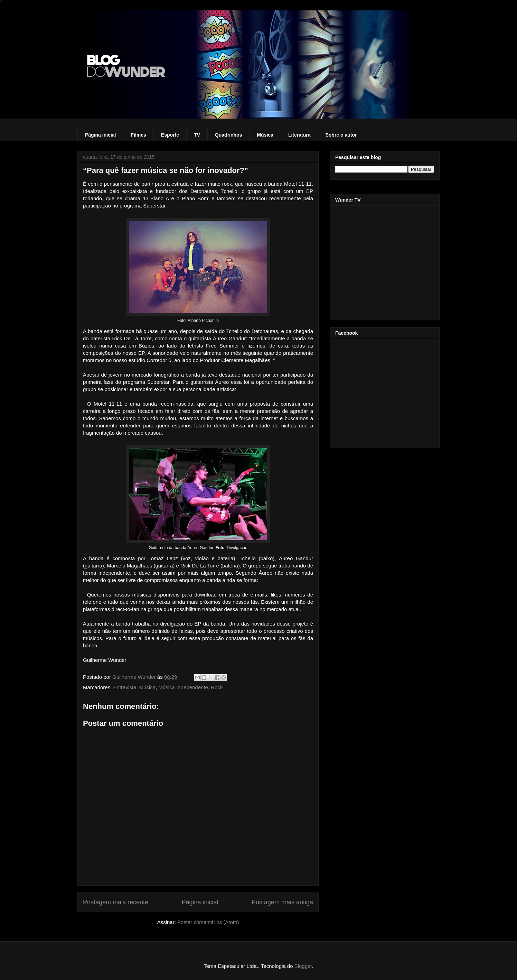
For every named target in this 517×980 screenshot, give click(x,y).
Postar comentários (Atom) (208, 922)
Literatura (299, 135)
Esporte (170, 135)
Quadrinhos (229, 135)
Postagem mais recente (116, 902)
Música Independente (183, 687)
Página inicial (100, 135)
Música (265, 135)
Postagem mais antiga (282, 902)
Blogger (303, 966)
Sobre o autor (341, 135)
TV (197, 135)
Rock (217, 687)
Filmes (138, 135)
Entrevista (125, 687)
